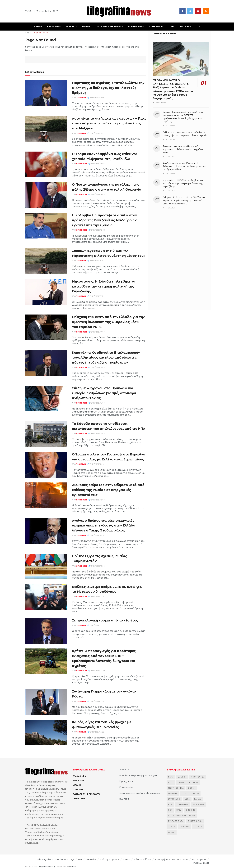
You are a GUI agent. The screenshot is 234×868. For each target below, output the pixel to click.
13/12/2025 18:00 (97, 230)
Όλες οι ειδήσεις (143, 859)
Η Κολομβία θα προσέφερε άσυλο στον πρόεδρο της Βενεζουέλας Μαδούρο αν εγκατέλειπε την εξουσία (104, 220)
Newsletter (61, 859)
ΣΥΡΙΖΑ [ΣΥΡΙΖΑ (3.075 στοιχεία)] (172, 827)
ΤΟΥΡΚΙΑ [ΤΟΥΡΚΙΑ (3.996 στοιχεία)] (198, 827)
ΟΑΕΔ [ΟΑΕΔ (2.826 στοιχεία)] (179, 810)
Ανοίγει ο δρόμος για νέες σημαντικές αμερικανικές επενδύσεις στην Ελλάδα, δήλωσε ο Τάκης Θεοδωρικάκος (104, 526)
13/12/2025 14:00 (97, 434)
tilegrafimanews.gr (47, 867)
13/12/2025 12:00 (96, 535)
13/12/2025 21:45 (95, 133)
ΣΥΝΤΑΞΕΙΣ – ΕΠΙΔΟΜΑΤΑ (109, 27)
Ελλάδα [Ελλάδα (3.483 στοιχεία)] (198, 799)
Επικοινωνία (126, 787)
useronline (91, 859)
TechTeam (81, 98)
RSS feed (124, 799)
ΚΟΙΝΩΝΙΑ (78, 790)
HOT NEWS (78, 781)
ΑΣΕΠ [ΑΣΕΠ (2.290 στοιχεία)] (171, 782)
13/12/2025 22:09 (96, 98)
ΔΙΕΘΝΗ (86, 27)
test (80, 859)
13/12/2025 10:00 (97, 671)
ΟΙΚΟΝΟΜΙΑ (79, 799)
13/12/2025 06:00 (96, 732)
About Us (124, 770)
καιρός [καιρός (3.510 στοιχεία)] (172, 832)
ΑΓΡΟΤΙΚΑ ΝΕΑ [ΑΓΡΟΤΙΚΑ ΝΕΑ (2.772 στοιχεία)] (198, 777)
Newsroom (81, 164)
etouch (72, 867)
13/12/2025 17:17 (95, 261)
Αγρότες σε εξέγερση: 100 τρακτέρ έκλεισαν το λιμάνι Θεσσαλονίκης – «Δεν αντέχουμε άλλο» (184, 166)
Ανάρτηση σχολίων (110, 859)
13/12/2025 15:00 (97, 403)
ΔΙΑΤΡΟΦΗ (185, 27)
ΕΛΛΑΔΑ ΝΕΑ (54, 27)
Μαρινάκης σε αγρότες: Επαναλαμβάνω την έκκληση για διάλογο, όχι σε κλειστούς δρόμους (108, 88)
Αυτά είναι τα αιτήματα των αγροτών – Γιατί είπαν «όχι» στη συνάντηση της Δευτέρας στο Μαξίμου (109, 123)
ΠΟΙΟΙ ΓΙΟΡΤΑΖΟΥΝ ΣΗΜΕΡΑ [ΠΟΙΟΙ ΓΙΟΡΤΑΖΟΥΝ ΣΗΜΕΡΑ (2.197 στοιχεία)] (182, 816)
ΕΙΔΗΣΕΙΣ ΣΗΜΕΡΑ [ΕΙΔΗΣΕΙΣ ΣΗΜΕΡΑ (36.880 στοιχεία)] (190, 794)
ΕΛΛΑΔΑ (70, 27)
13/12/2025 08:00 (96, 701)
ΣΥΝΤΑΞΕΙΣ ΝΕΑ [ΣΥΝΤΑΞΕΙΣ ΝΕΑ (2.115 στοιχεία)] (176, 821)
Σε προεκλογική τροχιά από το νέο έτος (105, 620)
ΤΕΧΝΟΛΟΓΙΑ (156, 27)
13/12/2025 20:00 (97, 164)
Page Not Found (41, 32)
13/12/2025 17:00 (97, 332)
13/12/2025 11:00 (96, 597)
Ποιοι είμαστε (199, 859)
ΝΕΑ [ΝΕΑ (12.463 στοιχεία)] (170, 810)
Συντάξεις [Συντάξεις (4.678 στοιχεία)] (184, 827)
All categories (44, 859)
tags (72, 859)
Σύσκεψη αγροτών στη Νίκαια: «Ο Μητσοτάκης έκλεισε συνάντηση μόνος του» (183, 149)
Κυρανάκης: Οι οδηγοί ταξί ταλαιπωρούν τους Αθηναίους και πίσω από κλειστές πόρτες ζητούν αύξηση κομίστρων (106, 358)
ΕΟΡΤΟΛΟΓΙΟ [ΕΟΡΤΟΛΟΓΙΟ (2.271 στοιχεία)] (174, 799)
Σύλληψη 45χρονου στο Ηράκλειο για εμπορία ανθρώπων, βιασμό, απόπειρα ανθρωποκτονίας (104, 393)
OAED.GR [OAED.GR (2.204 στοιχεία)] (182, 777)
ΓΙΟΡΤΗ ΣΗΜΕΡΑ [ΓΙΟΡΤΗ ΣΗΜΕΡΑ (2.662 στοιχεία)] (176, 788)
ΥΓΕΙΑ (171, 27)
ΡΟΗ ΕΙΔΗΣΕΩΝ (201, 863)
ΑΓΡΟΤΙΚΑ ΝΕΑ (136, 27)
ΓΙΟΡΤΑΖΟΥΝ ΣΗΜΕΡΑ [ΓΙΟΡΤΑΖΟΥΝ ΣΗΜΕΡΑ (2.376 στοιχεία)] (188, 782)
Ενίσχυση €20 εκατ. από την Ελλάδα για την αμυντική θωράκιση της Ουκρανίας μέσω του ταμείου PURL (108, 322)
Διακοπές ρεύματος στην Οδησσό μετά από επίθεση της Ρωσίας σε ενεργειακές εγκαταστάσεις (108, 490)
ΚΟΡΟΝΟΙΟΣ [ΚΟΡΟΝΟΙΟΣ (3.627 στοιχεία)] (182, 805)
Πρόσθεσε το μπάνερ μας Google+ (138, 776)
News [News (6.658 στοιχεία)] (171, 777)
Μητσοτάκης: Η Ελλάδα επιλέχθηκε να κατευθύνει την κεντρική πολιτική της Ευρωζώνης (104, 286)
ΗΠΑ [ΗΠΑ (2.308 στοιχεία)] (170, 805)
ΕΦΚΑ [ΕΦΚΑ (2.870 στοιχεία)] (187, 799)
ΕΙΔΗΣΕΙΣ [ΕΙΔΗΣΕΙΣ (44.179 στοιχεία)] (173, 794)
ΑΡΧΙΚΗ (38, 27)
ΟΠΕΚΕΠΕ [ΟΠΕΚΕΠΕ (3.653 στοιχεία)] (191, 810)
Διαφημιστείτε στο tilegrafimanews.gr (140, 793)
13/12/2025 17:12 (95, 296)
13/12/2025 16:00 (97, 367)
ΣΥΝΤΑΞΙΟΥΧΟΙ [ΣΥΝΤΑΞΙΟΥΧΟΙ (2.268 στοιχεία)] (195, 821)
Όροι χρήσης (126, 781)
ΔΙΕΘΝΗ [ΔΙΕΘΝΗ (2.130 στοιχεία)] (192, 788)
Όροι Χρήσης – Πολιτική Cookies (172, 859)
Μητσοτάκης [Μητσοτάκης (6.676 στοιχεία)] (199, 805)
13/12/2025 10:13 (95, 625)
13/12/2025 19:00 (97, 195)
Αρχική (28, 32)
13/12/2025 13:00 (97, 500)
